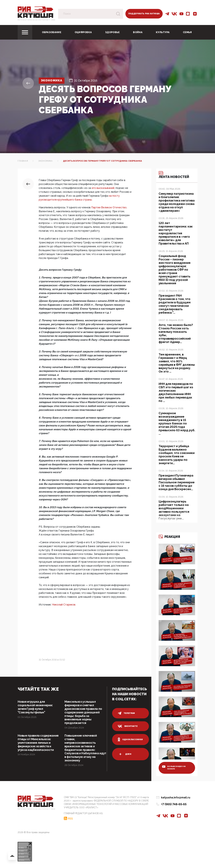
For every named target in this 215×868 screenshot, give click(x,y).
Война (138, 32)
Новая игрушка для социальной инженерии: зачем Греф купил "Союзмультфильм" (35, 707)
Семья (187, 32)
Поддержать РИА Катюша (144, 14)
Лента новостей (174, 175)
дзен (125, 754)
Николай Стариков (64, 605)
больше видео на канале (174, 768)
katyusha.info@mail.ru (176, 798)
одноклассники (130, 740)
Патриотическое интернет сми (37, 20)
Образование (52, 32)
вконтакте (128, 726)
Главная (23, 161)
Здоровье (112, 32)
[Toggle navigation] (25, 32)
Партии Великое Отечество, (109, 207)
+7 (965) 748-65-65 (174, 804)
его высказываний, (104, 188)
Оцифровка (83, 32)
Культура (163, 32)
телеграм (126, 713)
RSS (70, 819)
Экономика (52, 81)
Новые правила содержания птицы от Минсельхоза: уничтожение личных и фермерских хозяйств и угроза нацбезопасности (38, 743)
